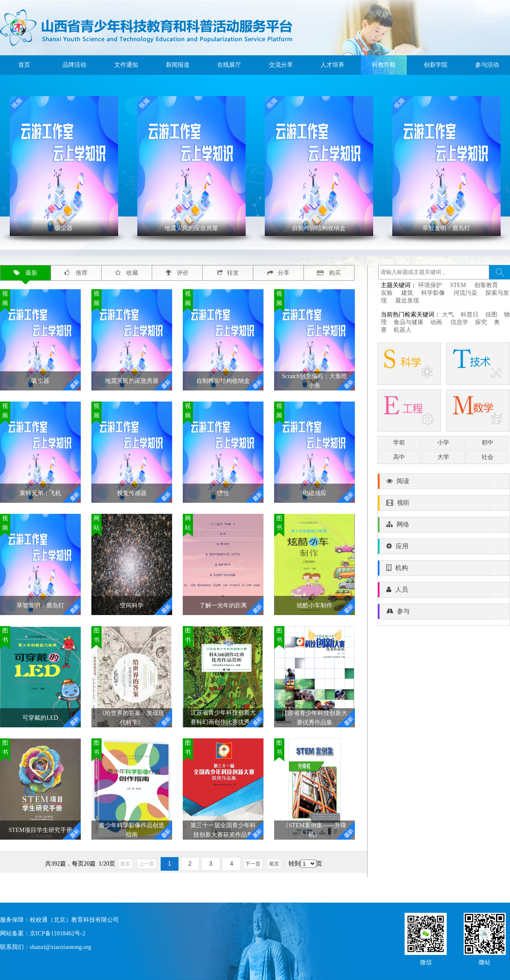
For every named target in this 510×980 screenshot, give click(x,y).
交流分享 (281, 65)
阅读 (444, 483)
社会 (487, 457)
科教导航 (384, 65)
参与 (444, 613)
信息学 (459, 322)
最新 (26, 273)
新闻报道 (178, 65)
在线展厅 (229, 65)
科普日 (470, 315)
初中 (487, 443)
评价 (177, 273)
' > (64, 166)
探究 (481, 322)
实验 (387, 293)
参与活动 (487, 65)
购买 (329, 273)
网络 (444, 527)
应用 (444, 548)
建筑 (407, 293)
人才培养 (332, 65)
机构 (444, 570)
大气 (448, 315)
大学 (443, 457)
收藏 (127, 273)
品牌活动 (74, 65)
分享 (278, 273)
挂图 (491, 315)
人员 (444, 592)
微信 (426, 961)
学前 (399, 443)
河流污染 (465, 293)
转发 (228, 273)
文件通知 (126, 65)
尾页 (274, 864)
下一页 (253, 864)
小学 (443, 443)
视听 (444, 505)
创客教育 (486, 285)
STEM (458, 285)
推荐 (76, 273)
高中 (399, 457)
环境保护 (430, 285)
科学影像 (433, 293)
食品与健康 (408, 322)
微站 (484, 961)
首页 (24, 65)
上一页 (147, 864)
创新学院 (436, 65)
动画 (437, 322)
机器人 (402, 330)
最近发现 (407, 301)
